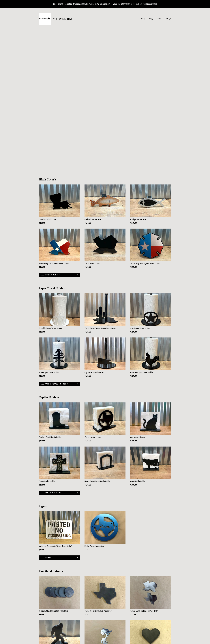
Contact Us (43, 634)
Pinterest (88, 623)
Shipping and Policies (47, 630)
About (159, 18)
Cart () (168, 18)
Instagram (89, 626)
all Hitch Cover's (50, 134)
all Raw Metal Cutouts (53, 525)
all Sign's (46, 417)
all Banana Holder (51, 590)
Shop (143, 18)
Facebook (88, 619)
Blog (151, 18)
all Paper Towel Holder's (55, 243)
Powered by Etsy (160, 626)
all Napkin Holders (51, 352)
